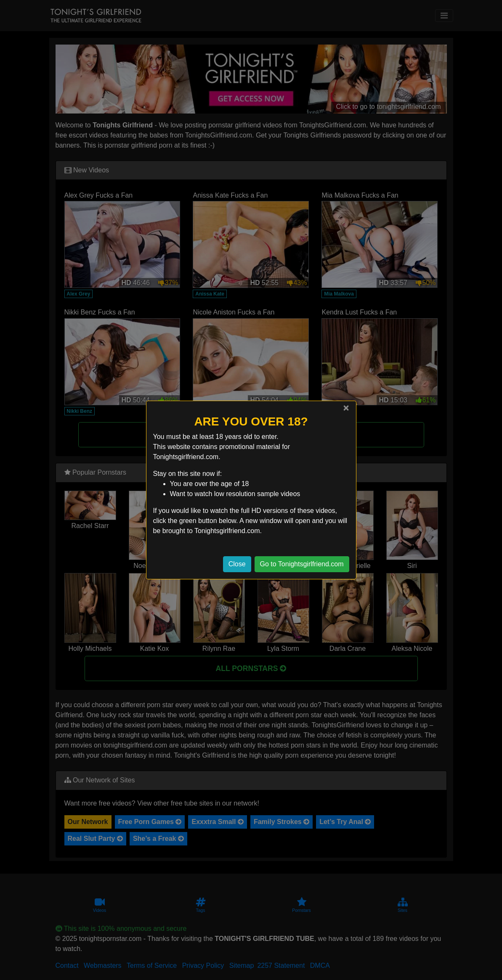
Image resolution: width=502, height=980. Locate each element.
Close (237, 564)
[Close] (346, 408)
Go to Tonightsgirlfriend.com (302, 564)
